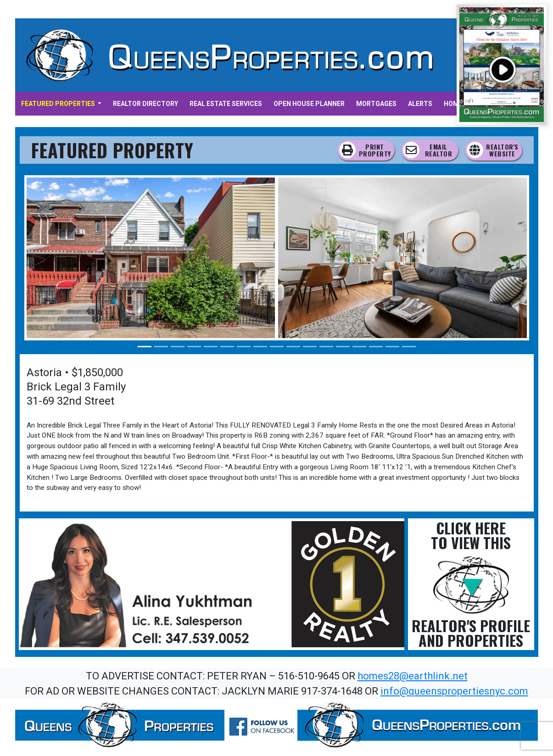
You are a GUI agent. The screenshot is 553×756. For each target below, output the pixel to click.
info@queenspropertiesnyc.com (454, 691)
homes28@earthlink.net (413, 676)
